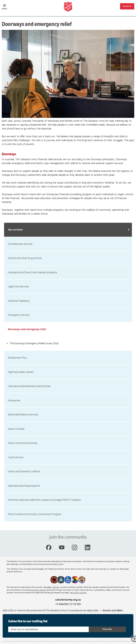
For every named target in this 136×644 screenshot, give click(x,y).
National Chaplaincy (19, 301)
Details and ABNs (113, 610)
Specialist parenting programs (24, 486)
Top (130, 639)
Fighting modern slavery (21, 372)
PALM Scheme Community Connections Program (35, 514)
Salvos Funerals (16, 429)
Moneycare (14, 400)
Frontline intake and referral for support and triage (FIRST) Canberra (44, 500)
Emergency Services (19, 315)
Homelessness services (20, 244)
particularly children (78, 593)
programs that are (38, 590)
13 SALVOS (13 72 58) (68, 604)
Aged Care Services (18, 286)
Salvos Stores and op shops (23, 443)
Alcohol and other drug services (25, 258)
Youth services (16, 457)
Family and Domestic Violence (24, 471)
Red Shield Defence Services (23, 415)
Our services (15, 230)
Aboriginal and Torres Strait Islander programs (32, 272)
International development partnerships (29, 386)
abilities (56, 587)
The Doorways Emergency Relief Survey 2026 (34, 343)
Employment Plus (17, 358)
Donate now (127, 7)
